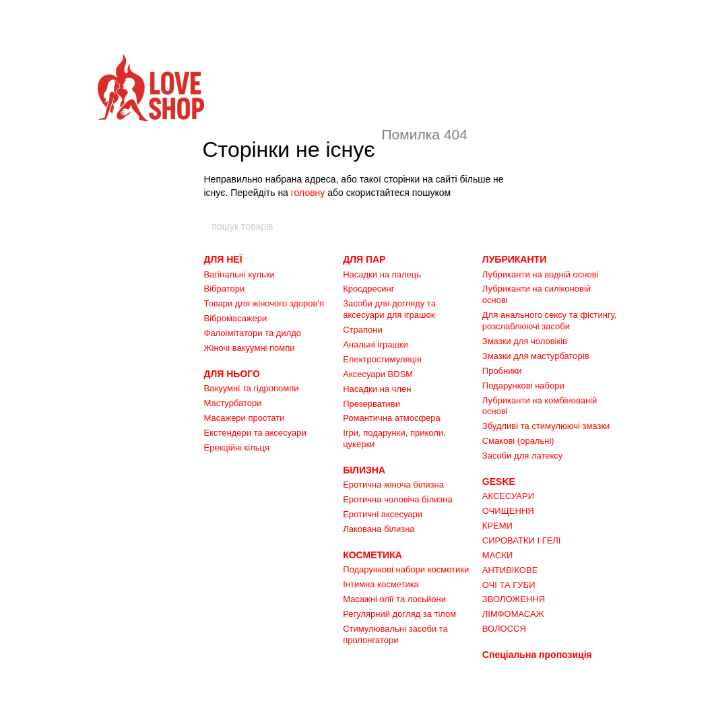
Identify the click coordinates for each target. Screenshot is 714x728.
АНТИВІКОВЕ (510, 570)
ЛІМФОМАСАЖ (513, 614)
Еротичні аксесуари (383, 514)
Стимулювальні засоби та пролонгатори (395, 634)
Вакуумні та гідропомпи (252, 388)
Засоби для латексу (523, 456)
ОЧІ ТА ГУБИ (509, 585)
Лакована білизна (379, 529)
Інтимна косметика (381, 584)
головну (308, 193)
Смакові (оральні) (518, 441)
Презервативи (371, 404)
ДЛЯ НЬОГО (232, 374)
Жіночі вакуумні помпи (250, 348)
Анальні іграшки (376, 344)
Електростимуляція (382, 359)
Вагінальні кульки (239, 274)
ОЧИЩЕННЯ (508, 511)
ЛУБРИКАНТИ (514, 259)
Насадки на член (377, 389)
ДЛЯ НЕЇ (223, 259)
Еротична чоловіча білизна (398, 499)
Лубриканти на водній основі (541, 274)
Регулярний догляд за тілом (399, 614)
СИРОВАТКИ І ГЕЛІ (522, 540)
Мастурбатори (233, 403)
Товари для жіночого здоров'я (264, 303)
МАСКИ (498, 555)
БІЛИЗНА (364, 470)
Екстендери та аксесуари (255, 433)
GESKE (499, 482)
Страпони (363, 330)
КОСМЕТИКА (372, 555)
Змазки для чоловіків (525, 341)
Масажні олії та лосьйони (394, 599)
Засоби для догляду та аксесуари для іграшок (389, 309)
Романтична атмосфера (392, 418)
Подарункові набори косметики (406, 569)
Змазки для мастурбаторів (536, 356)
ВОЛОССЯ (504, 629)
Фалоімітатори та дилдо (253, 333)
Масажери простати (245, 418)
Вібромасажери (236, 318)
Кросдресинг (368, 289)
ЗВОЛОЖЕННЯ (514, 599)
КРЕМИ (497, 526)
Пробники (502, 371)
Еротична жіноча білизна (393, 485)
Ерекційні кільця (237, 448)
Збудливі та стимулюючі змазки (546, 426)
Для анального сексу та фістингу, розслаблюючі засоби (550, 321)
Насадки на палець (382, 274)
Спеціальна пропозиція (537, 655)
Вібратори (225, 289)
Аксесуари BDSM (378, 374)
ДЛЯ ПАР (364, 259)
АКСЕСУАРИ (508, 496)
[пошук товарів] (503, 226)
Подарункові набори (523, 386)
